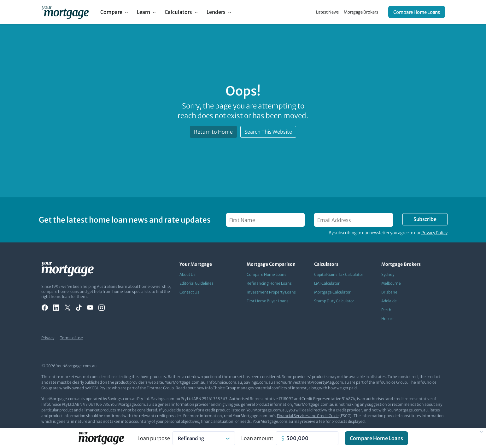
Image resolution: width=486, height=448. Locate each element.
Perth (386, 310)
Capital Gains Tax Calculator (339, 274)
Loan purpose (154, 438)
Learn (143, 12)
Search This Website (268, 132)
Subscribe (425, 219)
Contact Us (189, 292)
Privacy (48, 338)
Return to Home (213, 132)
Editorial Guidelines (196, 283)
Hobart (388, 319)
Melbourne (391, 283)
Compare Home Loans (417, 12)
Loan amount (257, 438)
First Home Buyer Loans (268, 301)
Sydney (388, 274)
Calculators (178, 12)
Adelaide (389, 301)
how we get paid (342, 388)
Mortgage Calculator (332, 292)
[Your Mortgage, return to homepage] (65, 12)
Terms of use (71, 338)
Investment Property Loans (271, 292)
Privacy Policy (434, 233)
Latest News (327, 12)
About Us (187, 274)
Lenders (216, 12)
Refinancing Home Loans (269, 283)
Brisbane (389, 292)
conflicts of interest (289, 388)
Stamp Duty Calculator (334, 301)
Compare (111, 12)
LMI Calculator (327, 283)
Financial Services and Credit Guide (308, 416)
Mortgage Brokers (361, 12)
